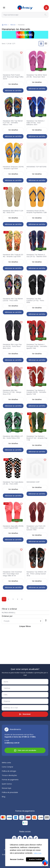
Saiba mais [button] (38, 853)
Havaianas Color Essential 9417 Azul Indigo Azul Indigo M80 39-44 (12, 574)
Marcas (13, 25)
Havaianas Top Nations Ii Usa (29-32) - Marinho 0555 (36, 256)
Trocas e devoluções (9, 775)
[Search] (46, 15)
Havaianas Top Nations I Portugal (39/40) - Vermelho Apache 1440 (37, 346)
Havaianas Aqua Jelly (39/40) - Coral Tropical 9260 (13, 527)
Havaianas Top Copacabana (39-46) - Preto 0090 (13, 483)
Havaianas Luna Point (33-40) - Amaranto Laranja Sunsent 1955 (36, 528)
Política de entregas (9, 771)
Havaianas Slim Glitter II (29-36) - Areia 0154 (13, 212)
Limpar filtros (25, 626)
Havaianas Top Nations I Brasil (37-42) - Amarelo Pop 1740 (37, 438)
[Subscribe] (25, 714)
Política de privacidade (10, 792)
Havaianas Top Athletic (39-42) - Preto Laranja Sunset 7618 (37, 574)
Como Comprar (7, 767)
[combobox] (25, 15)
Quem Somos (7, 784)
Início (6, 25)
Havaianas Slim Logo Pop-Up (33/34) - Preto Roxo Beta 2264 (12, 346)
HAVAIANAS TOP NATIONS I (36, 168)
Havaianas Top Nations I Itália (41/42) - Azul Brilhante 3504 (35, 123)
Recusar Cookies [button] (17, 859)
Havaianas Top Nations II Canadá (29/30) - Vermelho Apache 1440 (36, 392)
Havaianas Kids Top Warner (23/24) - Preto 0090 (13, 300)
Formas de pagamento (10, 780)
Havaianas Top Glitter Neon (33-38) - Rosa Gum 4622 (37, 76)
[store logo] (25, 8)
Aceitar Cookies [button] (35, 859)
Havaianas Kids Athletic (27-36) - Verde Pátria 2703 (13, 437)
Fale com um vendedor (25, 750)
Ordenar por (7, 616)
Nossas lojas (7, 788)
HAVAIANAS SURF (33, 482)
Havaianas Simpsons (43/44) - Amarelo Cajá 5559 (13, 168)
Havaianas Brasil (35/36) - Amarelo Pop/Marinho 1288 (37, 212)
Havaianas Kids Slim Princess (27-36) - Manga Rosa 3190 (12, 392)
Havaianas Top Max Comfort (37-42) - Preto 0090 (35, 301)
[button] (21, 53)
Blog (3, 797)
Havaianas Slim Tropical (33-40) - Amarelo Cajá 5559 (13, 256)
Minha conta (6, 763)
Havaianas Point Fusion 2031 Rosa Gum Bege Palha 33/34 (13, 77)
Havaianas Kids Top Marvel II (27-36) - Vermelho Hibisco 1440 (13, 123)
